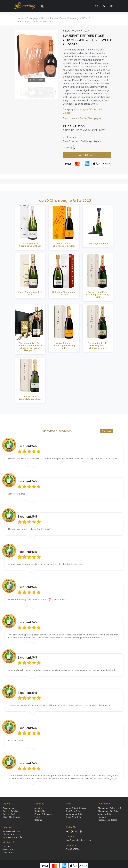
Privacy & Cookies (43, 814)
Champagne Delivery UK (109, 808)
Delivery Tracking (11, 811)
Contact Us (40, 811)
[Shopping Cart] (104, 6)
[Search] (97, 6)
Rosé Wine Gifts (74, 817)
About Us (39, 808)
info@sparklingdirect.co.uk (79, 840)
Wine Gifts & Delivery (76, 808)
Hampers (102, 817)
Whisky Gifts (9, 850)
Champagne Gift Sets (108, 811)
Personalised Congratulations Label (30, 398)
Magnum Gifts (104, 814)
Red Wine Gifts (73, 811)
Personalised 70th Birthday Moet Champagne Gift (98, 346)
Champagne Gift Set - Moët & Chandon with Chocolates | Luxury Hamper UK (30, 347)
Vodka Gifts (8, 853)
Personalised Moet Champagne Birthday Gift (98, 295)
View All (107, 431)
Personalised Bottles (108, 820)
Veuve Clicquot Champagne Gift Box (64, 245)
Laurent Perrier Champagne (86, 118)
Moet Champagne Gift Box (30, 293)
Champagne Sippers (98, 243)
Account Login (9, 808)
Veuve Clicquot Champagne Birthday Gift (64, 346)
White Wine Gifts (74, 814)
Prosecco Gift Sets (12, 831)
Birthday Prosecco (11, 834)
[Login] (112, 6)
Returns (38, 820)
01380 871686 (73, 849)
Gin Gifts (7, 847)
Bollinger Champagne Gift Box (64, 293)
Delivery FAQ (9, 814)
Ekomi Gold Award (11, 817)
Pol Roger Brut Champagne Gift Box (30, 245)
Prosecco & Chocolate (13, 837)
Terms (37, 817)
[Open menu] (43, 6)
